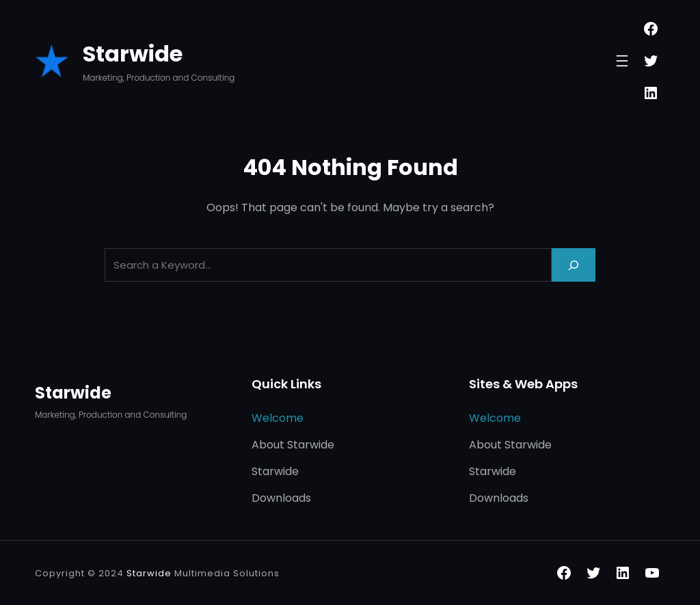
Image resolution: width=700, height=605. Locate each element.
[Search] (574, 265)
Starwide (133, 54)
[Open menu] (622, 61)
